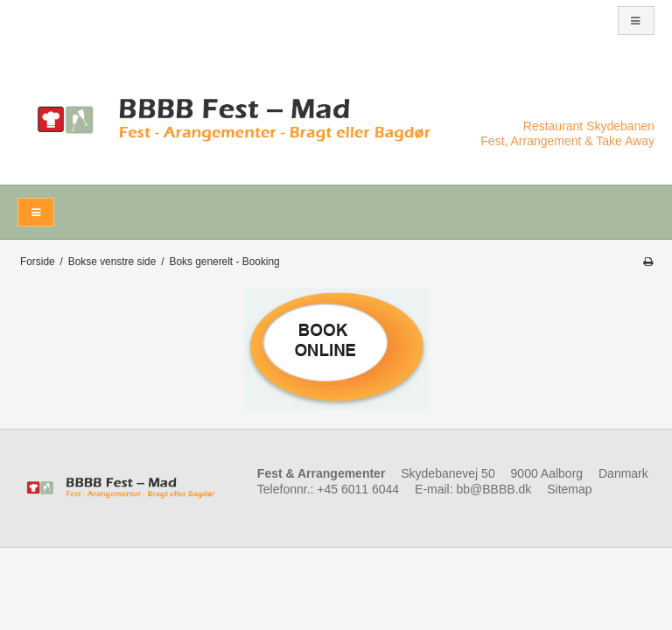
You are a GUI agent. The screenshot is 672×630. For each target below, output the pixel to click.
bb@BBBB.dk (494, 489)
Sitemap (569, 489)
